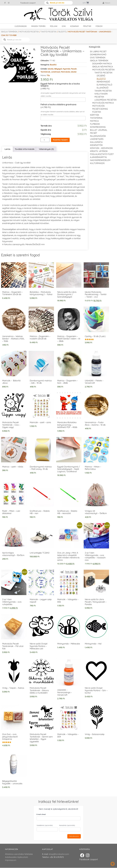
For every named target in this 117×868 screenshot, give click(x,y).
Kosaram (74, 26)
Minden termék (38, 26)
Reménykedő (103, 82)
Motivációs (66, 72)
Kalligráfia (96, 142)
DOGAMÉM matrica (102, 64)
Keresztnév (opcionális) (67, 826)
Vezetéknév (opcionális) (45, 826)
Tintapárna (96, 118)
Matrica (94, 121)
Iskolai (74, 72)
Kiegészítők (96, 145)
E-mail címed (41, 815)
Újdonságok (21, 26)
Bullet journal (99, 130)
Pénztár (87, 26)
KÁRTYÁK (95, 115)
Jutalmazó (56, 72)
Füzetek (97, 112)
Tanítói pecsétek (49, 32)
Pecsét (74, 69)
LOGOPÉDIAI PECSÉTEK (106, 100)
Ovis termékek (98, 58)
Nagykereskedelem (100, 160)
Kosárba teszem (61, 140)
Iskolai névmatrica (103, 67)
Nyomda (67, 69)
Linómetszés (97, 139)
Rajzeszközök (98, 136)
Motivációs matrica (103, 103)
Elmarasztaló (104, 85)
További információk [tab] (25, 149)
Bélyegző (58, 69)
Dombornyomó (98, 55)
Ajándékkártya (98, 157)
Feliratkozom (74, 837)
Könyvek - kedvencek (101, 148)
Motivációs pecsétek (29, 32)
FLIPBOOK (95, 124)
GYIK (64, 26)
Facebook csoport (28, 3)
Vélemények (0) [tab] (46, 149)
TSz (48, 75)
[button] (34, 50)
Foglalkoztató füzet (102, 154)
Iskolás (51, 69)
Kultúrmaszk (97, 163)
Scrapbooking (98, 127)
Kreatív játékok (99, 151)
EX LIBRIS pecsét (98, 51)
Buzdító (62, 32)
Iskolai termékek (9, 32)
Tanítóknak (45, 72)
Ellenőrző (103, 88)
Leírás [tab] (7, 149)
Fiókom (99, 26)
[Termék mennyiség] (45, 140)
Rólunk (54, 26)
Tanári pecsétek (103, 91)
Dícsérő (101, 76)
